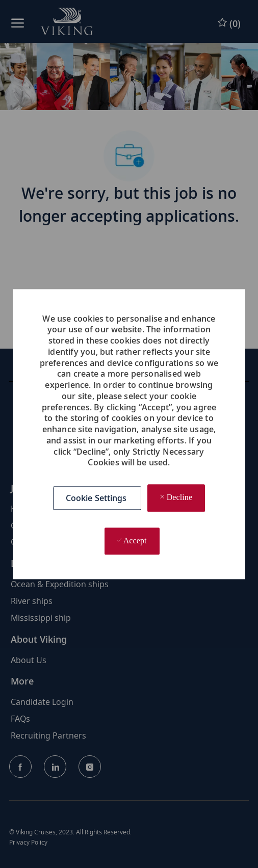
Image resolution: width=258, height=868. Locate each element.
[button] (97, 498)
